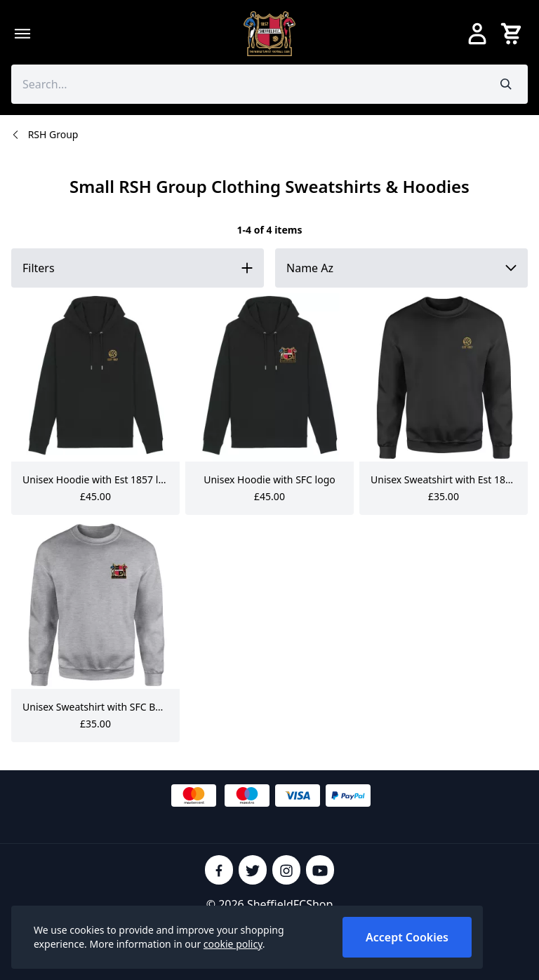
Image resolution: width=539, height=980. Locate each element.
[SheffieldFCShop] (269, 34)
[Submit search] (506, 84)
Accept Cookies (407, 937)
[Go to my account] (477, 34)
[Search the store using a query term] (248, 84)
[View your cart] (514, 34)
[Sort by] (401, 268)
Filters (39, 268)
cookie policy (233, 944)
